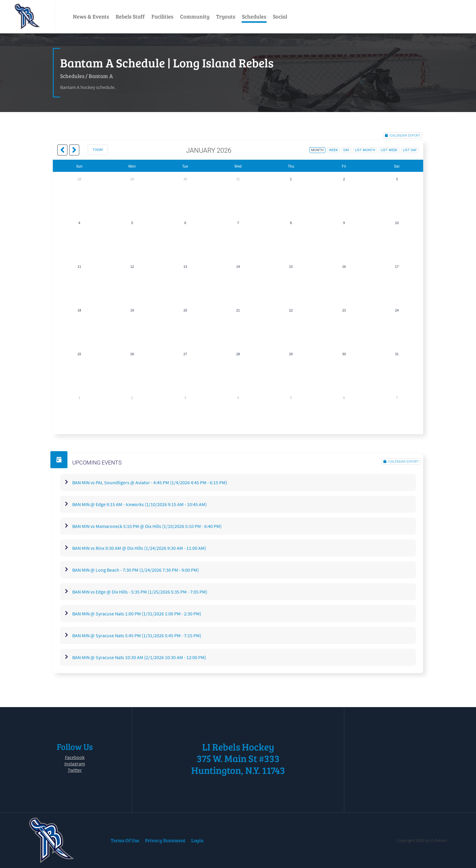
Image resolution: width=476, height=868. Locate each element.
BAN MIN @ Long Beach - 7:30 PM (136, 570)
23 (344, 310)
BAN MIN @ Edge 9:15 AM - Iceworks (139, 504)
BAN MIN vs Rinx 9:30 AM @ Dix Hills (139, 548)
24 (397, 310)
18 (79, 310)
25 (79, 354)
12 (132, 266)
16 (344, 266)
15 (291, 266)
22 (291, 310)
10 (397, 223)
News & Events (91, 16)
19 (132, 310)
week (333, 150)
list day (410, 150)
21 (238, 310)
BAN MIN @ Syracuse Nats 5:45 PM (137, 635)
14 (238, 266)
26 (132, 354)
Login (197, 840)
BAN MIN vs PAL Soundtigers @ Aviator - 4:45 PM (150, 482)
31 (238, 179)
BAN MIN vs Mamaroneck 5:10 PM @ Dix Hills (147, 526)
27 (185, 354)
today (98, 150)
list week (389, 150)
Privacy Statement (165, 840)
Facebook (75, 757)
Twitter (75, 770)
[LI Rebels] (27, 17)
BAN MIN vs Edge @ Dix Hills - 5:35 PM (140, 592)
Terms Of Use (125, 840)
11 (79, 266)
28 (79, 179)
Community (195, 16)
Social (280, 16)
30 (185, 179)
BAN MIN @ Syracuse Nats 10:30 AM (139, 657)
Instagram (75, 764)
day (346, 150)
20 (185, 310)
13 (185, 266)
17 (397, 266)
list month (365, 150)
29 (132, 179)
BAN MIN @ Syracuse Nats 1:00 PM (137, 614)
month (317, 150)
